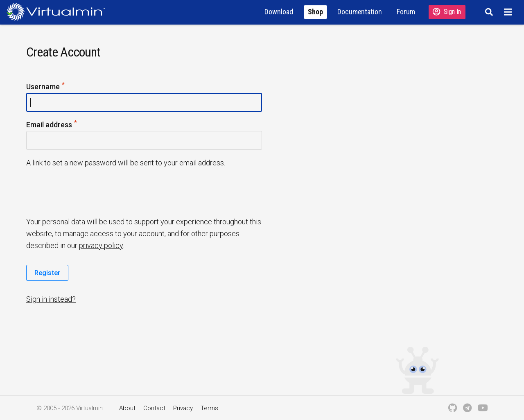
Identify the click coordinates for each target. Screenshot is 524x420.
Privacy (183, 408)
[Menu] (509, 12)
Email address (52, 125)
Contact (154, 408)
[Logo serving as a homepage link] (59, 12)
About (127, 408)
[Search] (488, 12)
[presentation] (89, 192)
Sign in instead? (51, 299)
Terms (209, 408)
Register (47, 273)
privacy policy (101, 245)
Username (46, 87)
